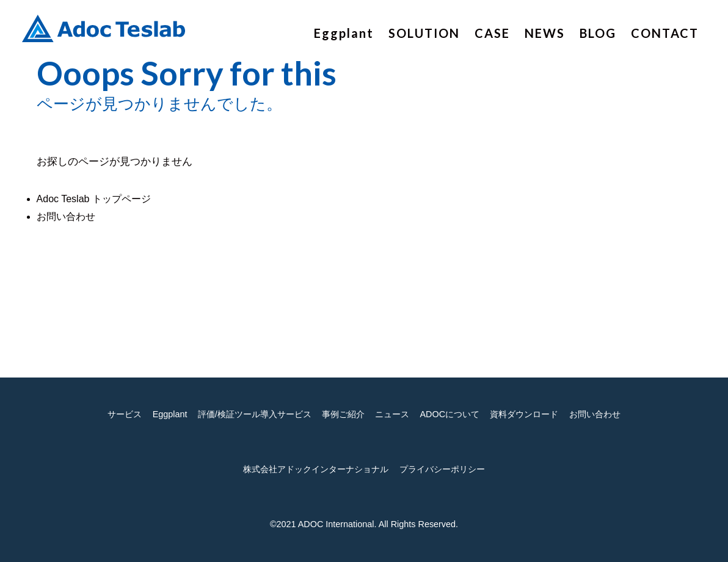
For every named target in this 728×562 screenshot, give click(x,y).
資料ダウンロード (524, 414)
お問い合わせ (66, 217)
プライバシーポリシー (442, 469)
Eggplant (344, 33)
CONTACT (665, 33)
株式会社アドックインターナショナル (316, 469)
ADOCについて (450, 414)
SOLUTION (424, 33)
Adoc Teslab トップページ (94, 199)
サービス (125, 414)
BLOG (598, 33)
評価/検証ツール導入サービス (255, 414)
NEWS (545, 33)
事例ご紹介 (343, 414)
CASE (492, 33)
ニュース (392, 414)
